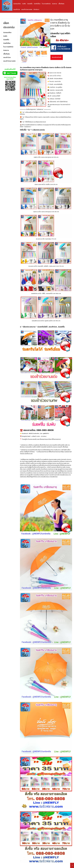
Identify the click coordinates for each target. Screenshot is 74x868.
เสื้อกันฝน (61, 4)
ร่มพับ (24, 4)
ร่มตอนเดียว (17, 4)
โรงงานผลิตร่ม (46, 4)
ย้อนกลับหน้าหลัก (57, 57)
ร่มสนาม (55, 4)
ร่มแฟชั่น (30, 4)
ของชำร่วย (17, 9)
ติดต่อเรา (36, 9)
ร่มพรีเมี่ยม (37, 4)
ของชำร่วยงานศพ (27, 9)
